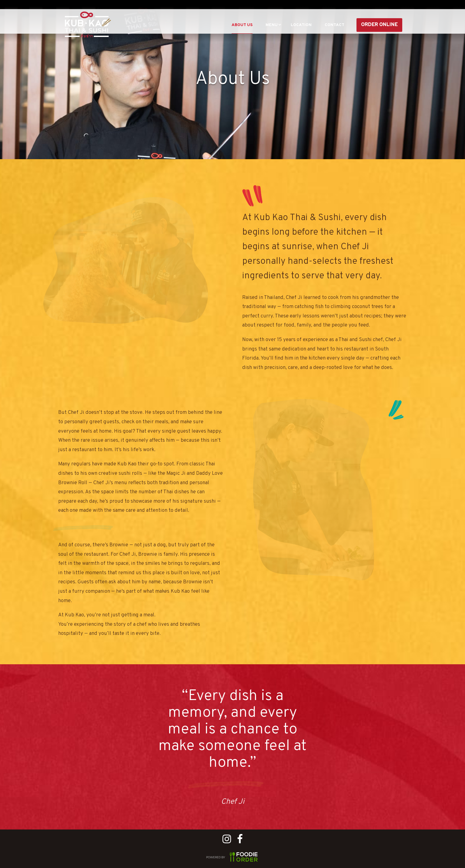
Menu (256, 25)
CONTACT (331, 25)
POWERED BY (232, 858)
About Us (221, 25)
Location (291, 25)
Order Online (379, 25)
